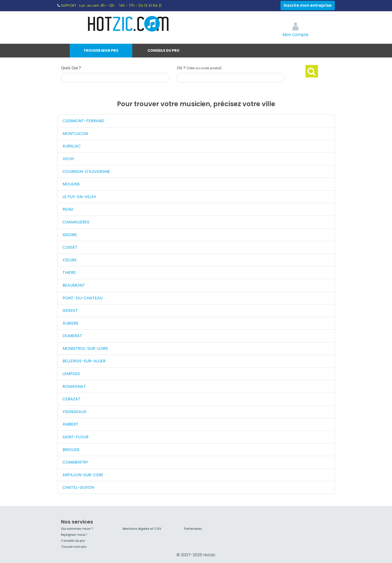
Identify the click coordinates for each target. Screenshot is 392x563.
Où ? (199, 68)
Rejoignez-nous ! (74, 535)
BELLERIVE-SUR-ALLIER (84, 361)
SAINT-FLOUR (75, 437)
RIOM (68, 209)
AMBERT (70, 424)
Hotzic (128, 24)
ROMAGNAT (74, 386)
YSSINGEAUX (74, 412)
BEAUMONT (74, 285)
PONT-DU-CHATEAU (82, 298)
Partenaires (193, 529)
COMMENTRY (75, 462)
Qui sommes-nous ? (77, 529)
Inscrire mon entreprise (308, 5)
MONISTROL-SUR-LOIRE (85, 348)
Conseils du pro (163, 50)
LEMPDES (71, 374)
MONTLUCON (75, 134)
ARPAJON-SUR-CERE (83, 475)
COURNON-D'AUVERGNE (86, 172)
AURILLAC (72, 146)
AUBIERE (70, 323)
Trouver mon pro (101, 50)
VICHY (68, 159)
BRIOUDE (71, 450)
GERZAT (70, 310)
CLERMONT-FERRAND (83, 121)
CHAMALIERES (76, 222)
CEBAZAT (71, 399)
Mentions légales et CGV (142, 529)
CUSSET (70, 247)
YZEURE (70, 260)
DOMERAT (72, 336)
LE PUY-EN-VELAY (79, 197)
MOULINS (71, 184)
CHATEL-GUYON (78, 487)
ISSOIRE (70, 235)
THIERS (69, 273)
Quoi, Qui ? (71, 68)
